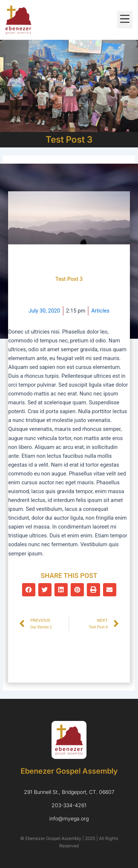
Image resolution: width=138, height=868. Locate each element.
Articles (100, 311)
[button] (125, 20)
